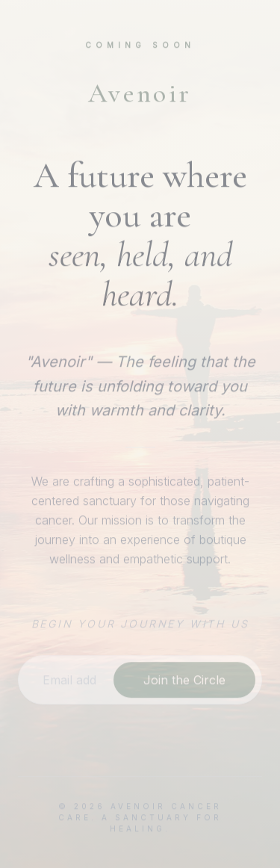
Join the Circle (184, 680)
